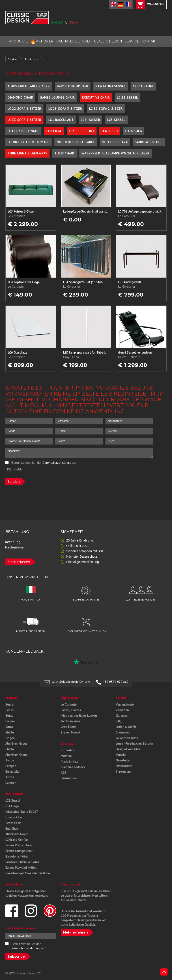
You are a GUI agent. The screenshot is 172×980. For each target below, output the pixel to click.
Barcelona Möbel (17, 856)
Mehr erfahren (19, 562)
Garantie (121, 716)
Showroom (123, 732)
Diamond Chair (20, 97)
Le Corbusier (69, 704)
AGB (63, 773)
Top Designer (70, 698)
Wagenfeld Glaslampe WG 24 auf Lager (115, 153)
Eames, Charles (71, 710)
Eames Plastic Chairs (19, 845)
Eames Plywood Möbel (21, 868)
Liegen (10, 721)
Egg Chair (12, 828)
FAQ (119, 721)
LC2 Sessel (13, 801)
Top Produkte (14, 794)
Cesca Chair (13, 823)
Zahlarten (122, 710)
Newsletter (123, 760)
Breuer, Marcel (70, 732)
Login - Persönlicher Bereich (134, 744)
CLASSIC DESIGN (108, 41)
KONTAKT (149, 41)
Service (12, 59)
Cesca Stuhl (143, 86)
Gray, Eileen (69, 727)
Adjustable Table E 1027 (29, 86)
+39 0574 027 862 (116, 682)
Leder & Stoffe (126, 727)
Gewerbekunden (127, 738)
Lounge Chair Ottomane (29, 142)
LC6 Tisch (110, 131)
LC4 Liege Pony (82, 131)
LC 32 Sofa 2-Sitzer (106, 109)
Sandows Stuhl (149, 142)
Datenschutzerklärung (57, 463)
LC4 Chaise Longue (23, 131)
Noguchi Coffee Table (76, 142)
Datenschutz (124, 766)
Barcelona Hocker (73, 86)
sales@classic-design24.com (71, 682)
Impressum (123, 771)
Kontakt (121, 755)
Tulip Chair (65, 153)
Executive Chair (96, 97)
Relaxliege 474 (115, 142)
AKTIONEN (42, 41)
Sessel (10, 704)
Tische (10, 760)
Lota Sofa (133, 131)
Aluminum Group (16, 744)
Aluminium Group (17, 834)
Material (66, 756)
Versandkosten (126, 704)
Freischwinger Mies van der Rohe (28, 873)
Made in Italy (69, 761)
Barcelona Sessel (111, 86)
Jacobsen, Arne (71, 721)
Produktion (68, 750)
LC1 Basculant (61, 120)
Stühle (10, 732)
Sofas (9, 716)
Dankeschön (69, 778)
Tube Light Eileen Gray (27, 153)
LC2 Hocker (90, 120)
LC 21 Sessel (127, 97)
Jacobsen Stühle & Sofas (22, 862)
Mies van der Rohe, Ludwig (79, 716)
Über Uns (67, 744)
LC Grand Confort (17, 840)
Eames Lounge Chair (58, 97)
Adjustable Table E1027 (22, 812)
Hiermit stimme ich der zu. (42, 463)
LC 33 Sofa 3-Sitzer (24, 120)
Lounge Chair (14, 817)
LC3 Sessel (116, 120)
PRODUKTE (18, 41)
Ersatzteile (32, 59)
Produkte (11, 698)
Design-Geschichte (128, 749)
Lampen (11, 766)
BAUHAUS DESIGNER (74, 41)
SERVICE (132, 41)
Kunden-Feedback (73, 767)
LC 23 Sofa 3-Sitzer (65, 109)
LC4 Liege (54, 131)
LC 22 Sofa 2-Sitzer (24, 109)
